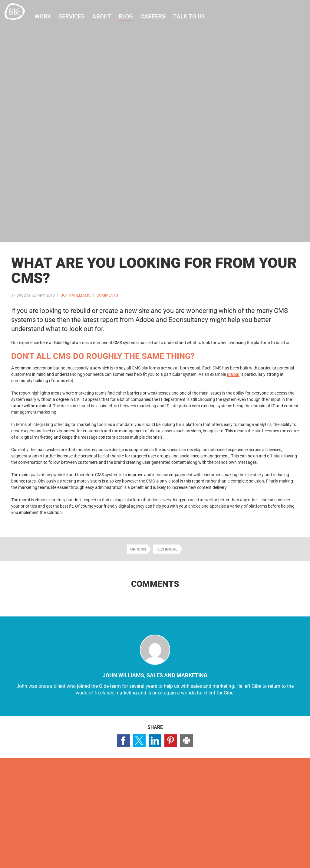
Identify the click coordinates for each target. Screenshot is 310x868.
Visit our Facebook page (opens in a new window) (252, 788)
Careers (160, 16)
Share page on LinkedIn (155, 741)
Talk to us (196, 16)
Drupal (233, 374)
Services (78, 16)
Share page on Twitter (139, 741)
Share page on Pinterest (171, 741)
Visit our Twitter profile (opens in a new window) (268, 788)
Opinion (138, 549)
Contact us (30, 810)
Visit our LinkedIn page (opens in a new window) (283, 788)
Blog (132, 16)
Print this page (186, 741)
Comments (107, 295)
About (108, 16)
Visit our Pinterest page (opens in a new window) (299, 788)
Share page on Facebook (124, 741)
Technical (167, 549)
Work (49, 16)
